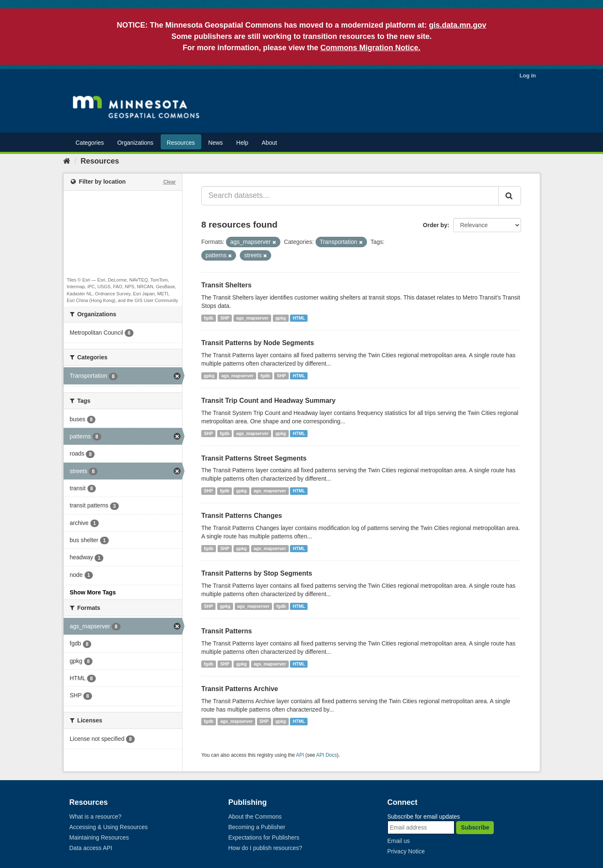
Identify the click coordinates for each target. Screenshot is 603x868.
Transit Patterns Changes (242, 516)
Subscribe (475, 827)
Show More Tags (93, 592)
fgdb (209, 318)
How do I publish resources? (266, 848)
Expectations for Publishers (264, 837)
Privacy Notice (406, 851)
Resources (181, 143)
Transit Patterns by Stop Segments (257, 573)
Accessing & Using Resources (109, 827)
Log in (528, 76)
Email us (399, 841)
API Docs (327, 755)
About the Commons (255, 817)
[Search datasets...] (350, 196)
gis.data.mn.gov (458, 25)
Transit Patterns (227, 631)
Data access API (91, 848)
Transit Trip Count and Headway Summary (268, 401)
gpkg (281, 318)
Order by (435, 225)
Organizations (135, 143)
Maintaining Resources (99, 837)
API (300, 755)
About (269, 143)
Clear (169, 182)
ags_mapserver (253, 318)
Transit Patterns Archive (240, 689)
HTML (299, 318)
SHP (225, 318)
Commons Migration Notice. (371, 48)
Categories (90, 143)
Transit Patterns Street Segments (254, 458)
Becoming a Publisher (257, 827)
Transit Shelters (226, 285)
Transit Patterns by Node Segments (258, 343)
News (216, 143)
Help (242, 143)
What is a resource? (96, 817)
